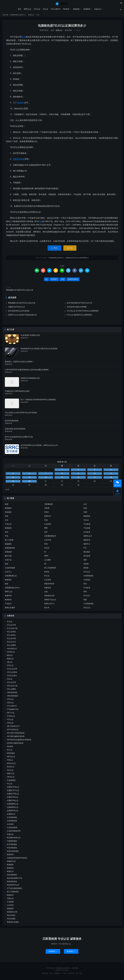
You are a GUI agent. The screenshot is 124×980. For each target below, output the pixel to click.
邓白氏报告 (11, 916)
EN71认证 (11, 714)
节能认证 (10, 899)
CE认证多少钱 (12, 687)
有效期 (86, 565)
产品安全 (8, 604)
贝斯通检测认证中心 (12, 588)
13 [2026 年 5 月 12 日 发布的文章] (29, 478)
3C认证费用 (11, 646)
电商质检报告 (12, 882)
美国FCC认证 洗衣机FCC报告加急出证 (22, 316)
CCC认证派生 (12, 676)
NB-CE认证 (11, 757)
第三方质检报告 (13, 892)
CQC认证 (10, 703)
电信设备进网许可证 (15, 879)
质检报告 (76, 9)
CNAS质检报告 (13, 697)
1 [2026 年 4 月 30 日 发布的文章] (62, 470)
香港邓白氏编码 (13, 923)
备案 (85, 600)
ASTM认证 (11, 653)
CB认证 (10, 663)
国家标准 (87, 541)
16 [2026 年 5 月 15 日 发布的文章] (78, 478)
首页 (19, 9)
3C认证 (45, 9)
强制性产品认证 (50, 600)
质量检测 (8, 553)
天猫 (46, 521)
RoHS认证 (11, 768)
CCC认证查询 (12, 673)
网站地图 (75, 969)
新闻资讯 (10, 855)
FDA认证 (10, 724)
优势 (85, 561)
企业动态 (10, 825)
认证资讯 (10, 906)
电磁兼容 (8, 545)
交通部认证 (11, 815)
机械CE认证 (11, 862)
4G (41, 222)
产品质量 (87, 529)
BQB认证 (10, 660)
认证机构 (48, 525)
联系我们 (53, 952)
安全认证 (87, 608)
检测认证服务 (10, 608)
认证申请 (48, 541)
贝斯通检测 (48, 505)
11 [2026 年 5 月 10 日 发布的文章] (111, 474)
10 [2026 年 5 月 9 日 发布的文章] (95, 474)
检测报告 (87, 9)
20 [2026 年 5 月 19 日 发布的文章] (29, 482)
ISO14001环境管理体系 (16, 734)
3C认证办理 (11, 626)
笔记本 (47, 608)
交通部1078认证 (13, 795)
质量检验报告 (10, 549)
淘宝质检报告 (12, 876)
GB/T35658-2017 (13, 727)
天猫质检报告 (12, 842)
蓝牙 (46, 533)
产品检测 (87, 525)
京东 (7, 521)
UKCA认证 (11, 778)
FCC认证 (87, 596)
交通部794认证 (13, 798)
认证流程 (48, 580)
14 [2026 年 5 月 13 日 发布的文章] (46, 478)
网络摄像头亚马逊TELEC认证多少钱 (20, 291)
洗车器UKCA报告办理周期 (77, 308)
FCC (85, 549)
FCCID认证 (11, 717)
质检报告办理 (49, 596)
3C (45, 553)
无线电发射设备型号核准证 (17, 859)
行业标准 (87, 588)
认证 (85, 505)
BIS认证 (10, 656)
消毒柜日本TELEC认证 (17, 308)
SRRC (46, 557)
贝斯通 (47, 509)
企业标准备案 (10, 568)
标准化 (47, 572)
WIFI (85, 592)
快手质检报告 (12, 845)
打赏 (70, 249)
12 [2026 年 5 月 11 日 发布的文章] (13, 478)
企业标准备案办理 (14, 832)
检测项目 (8, 580)
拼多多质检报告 (13, 852)
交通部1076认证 (13, 788)
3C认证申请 (11, 639)
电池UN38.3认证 (13, 886)
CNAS (46, 513)
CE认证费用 (11, 690)
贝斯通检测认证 (11, 576)
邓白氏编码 (11, 919)
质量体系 (48, 588)
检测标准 (8, 600)
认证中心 (8, 572)
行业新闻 (10, 903)
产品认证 (8, 525)
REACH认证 (11, 764)
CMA (85, 513)
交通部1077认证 (13, 791)
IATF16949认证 (13, 730)
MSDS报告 (11, 754)
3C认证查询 (11, 633)
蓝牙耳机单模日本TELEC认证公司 (79, 304)
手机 (7, 537)
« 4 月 (7, 490)
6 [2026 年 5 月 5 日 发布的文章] (29, 474)
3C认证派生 (11, 636)
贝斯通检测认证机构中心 (62, 4)
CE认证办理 (11, 683)
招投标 (86, 568)
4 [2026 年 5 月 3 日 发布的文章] (111, 470)
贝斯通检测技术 (50, 537)
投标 (7, 565)
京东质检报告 (12, 818)
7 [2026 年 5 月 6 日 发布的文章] (46, 474)
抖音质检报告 (12, 849)
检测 (7, 505)
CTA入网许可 (55, 9)
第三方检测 (9, 541)
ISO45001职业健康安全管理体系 (19, 741)
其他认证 (97, 9)
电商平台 (87, 545)
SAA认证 (10, 771)
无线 (24, 38)
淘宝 (85, 584)
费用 (46, 529)
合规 (46, 592)
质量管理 (8, 596)
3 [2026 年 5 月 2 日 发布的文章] (95, 470)
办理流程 (87, 580)
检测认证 (31, 16)
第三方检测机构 (50, 568)
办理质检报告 (89, 576)
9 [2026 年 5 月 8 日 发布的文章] (78, 474)
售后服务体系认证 (14, 838)
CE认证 (86, 521)
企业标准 (87, 533)
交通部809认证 (13, 808)
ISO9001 (21, 103)
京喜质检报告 (12, 822)
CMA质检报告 (12, 693)
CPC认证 (10, 700)
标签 (7, 584)
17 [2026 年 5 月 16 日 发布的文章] (95, 478)
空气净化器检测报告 (15, 889)
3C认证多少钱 (12, 629)
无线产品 (8, 561)
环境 (46, 545)
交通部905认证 (13, 811)
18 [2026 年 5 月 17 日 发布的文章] (111, 478)
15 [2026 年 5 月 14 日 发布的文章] (62, 478)
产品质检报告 (89, 604)
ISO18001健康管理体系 (16, 737)
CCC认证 (37, 9)
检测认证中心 (49, 604)
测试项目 (87, 553)
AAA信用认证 (12, 649)
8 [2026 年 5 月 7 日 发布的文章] (62, 474)
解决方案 (8, 557)
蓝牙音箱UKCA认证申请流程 (19, 312)
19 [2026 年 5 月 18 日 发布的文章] (13, 482)
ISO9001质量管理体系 (15, 744)
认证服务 (48, 561)
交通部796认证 (13, 801)
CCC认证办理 (12, 670)
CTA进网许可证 (13, 710)
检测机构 (8, 529)
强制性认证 (88, 537)
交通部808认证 (13, 805)
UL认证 (10, 784)
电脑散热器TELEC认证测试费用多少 (62, 26)
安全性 (47, 549)
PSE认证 (10, 761)
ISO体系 (66, 9)
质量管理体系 (19, 160)
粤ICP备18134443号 (62, 971)
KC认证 (10, 751)
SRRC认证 (27, 9)
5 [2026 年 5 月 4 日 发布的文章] (13, 474)
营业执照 (87, 557)
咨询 (7, 533)
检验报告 (87, 517)
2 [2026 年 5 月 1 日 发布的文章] (78, 470)
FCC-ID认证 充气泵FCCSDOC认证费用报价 (83, 312)
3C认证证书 (11, 643)
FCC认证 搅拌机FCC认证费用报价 (79, 316)
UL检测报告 (11, 781)
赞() (77, 31)
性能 (85, 509)
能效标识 (10, 896)
